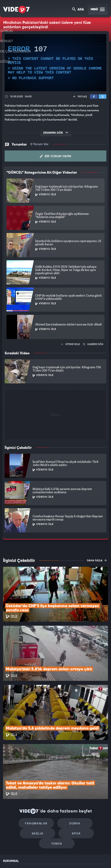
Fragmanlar (21, 771)
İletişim (8, 827)
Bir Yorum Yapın (55, 156)
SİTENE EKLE (70, 344)
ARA (78, 10)
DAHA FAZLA (97, 560)
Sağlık (90, 771)
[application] (55, 63)
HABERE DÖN (93, 344)
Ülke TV (53, 858)
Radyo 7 (24, 858)
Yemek (74, 783)
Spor (40, 783)
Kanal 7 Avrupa (39, 858)
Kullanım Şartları (14, 808)
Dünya (56, 771)
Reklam (8, 817)
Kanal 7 (9, 858)
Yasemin (98, 858)
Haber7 (74, 858)
